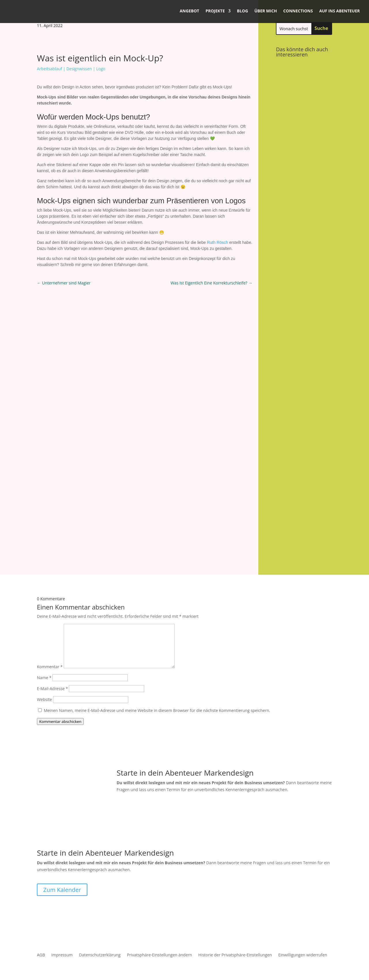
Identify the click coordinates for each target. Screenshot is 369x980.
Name (44, 625)
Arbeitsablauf (49, 69)
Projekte (215, 11)
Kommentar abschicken (60, 669)
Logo (101, 69)
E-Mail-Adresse (52, 636)
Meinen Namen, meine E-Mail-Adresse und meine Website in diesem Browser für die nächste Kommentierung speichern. (157, 658)
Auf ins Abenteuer (339, 11)
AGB (41, 903)
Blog (243, 11)
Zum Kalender (62, 837)
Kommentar (50, 614)
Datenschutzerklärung (100, 903)
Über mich (266, 11)
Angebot (189, 11)
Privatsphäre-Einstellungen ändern (159, 903)
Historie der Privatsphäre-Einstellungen (235, 903)
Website (44, 647)
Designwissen (79, 69)
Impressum (62, 903)
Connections (298, 11)
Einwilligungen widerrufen (303, 903)
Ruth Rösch (218, 242)
